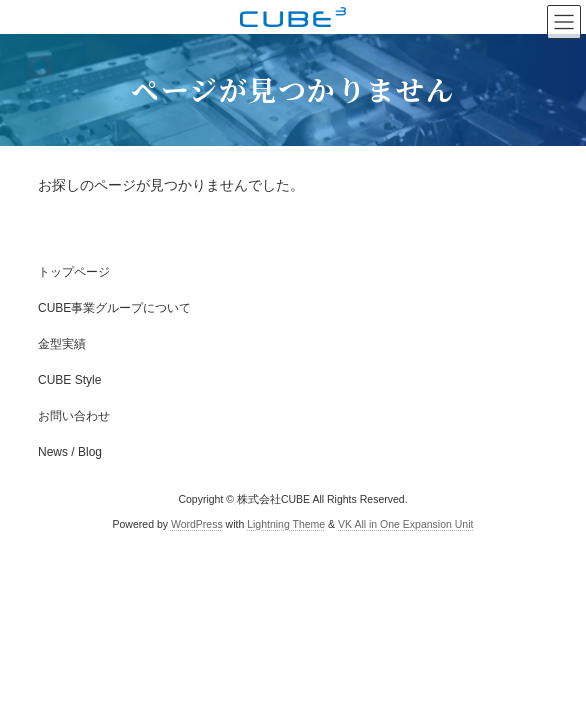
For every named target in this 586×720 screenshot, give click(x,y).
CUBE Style (69, 380)
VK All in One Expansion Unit (405, 524)
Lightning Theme (286, 524)
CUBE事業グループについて (114, 308)
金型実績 (62, 344)
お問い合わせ (74, 416)
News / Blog (70, 452)
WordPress (197, 524)
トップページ (74, 272)
